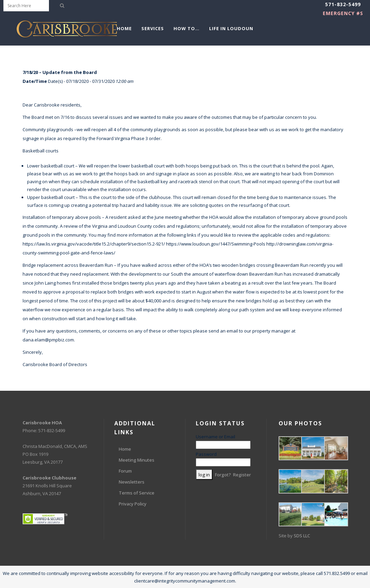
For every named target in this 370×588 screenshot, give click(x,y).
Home (125, 449)
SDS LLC (302, 536)
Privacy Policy (133, 504)
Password (206, 454)
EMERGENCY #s (343, 13)
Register (242, 475)
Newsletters (132, 482)
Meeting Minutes (137, 460)
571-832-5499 (343, 4)
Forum (125, 471)
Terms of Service (137, 493)
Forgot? (223, 475)
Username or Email (215, 437)
